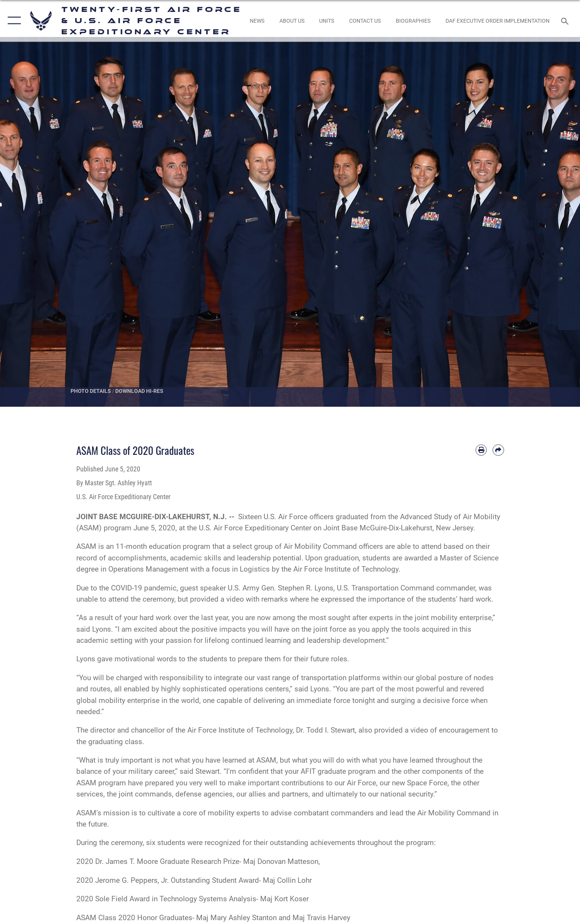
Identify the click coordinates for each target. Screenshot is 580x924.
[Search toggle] (566, 21)
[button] (13, 21)
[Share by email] (498, 450)
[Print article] (481, 450)
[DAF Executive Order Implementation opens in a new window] (498, 21)
